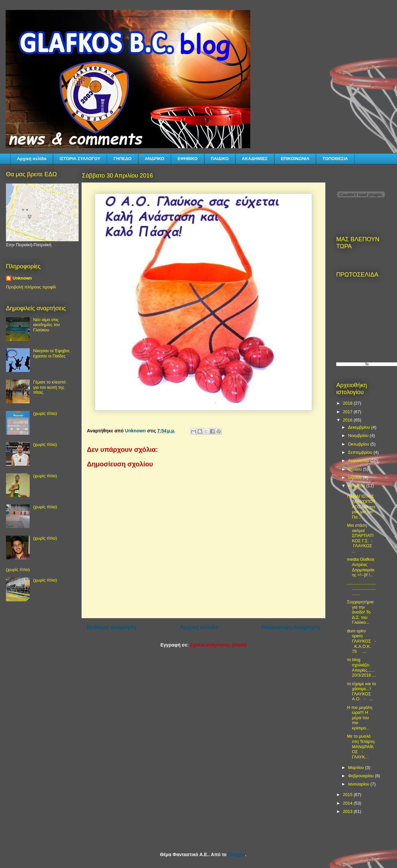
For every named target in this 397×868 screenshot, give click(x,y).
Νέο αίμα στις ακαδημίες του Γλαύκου (46, 325)
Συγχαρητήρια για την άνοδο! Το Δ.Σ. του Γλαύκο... (360, 612)
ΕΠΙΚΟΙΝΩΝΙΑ (295, 159)
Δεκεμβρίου (360, 427)
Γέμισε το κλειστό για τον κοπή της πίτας (49, 387)
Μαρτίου (357, 768)
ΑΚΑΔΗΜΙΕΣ (255, 159)
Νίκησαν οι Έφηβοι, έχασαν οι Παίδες (52, 353)
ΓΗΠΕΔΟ (123, 159)
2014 (348, 803)
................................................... (361, 588)
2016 (348, 420)
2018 (348, 403)
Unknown (22, 278)
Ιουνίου (356, 477)
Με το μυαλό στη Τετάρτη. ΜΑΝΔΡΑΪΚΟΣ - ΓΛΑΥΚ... (361, 746)
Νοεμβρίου (359, 435)
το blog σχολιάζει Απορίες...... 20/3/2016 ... (361, 667)
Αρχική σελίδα (32, 159)
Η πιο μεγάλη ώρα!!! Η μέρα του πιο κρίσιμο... (360, 718)
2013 (348, 811)
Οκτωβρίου (359, 444)
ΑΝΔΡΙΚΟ (154, 159)
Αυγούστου (359, 461)
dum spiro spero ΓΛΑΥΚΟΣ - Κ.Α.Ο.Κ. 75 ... (361, 641)
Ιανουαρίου (359, 784)
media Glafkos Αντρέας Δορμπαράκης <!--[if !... (361, 567)
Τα (367, 364)
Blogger (236, 854)
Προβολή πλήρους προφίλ (31, 287)
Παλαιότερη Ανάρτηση (291, 627)
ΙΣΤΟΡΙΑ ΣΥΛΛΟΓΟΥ (80, 159)
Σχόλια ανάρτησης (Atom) (218, 645)
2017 (348, 412)
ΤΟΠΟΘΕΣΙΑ (335, 159)
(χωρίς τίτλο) (45, 413)
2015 (348, 795)
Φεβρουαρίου (361, 776)
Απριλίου (357, 486)
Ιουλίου (356, 469)
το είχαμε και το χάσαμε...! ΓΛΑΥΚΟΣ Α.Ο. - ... (361, 691)
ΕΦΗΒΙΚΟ (187, 159)
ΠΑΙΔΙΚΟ (220, 159)
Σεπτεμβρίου (361, 452)
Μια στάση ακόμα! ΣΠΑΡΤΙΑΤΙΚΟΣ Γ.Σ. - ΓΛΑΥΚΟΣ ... (360, 538)
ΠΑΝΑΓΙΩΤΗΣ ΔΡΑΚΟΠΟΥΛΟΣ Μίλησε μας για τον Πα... (361, 506)
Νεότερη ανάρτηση (112, 627)
